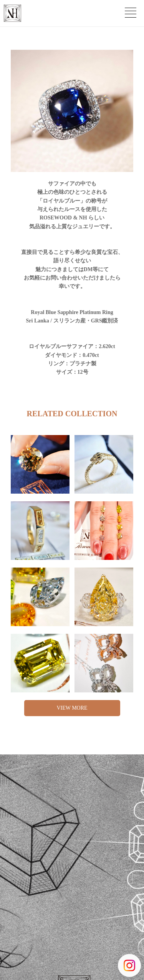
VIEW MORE (72, 708)
